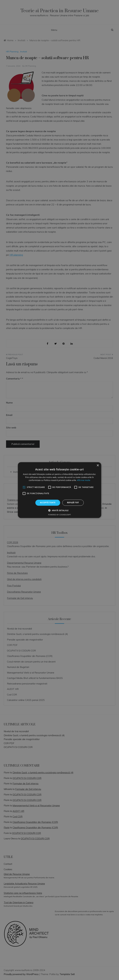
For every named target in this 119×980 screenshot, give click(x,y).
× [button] (98, 465)
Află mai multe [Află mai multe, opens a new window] (84, 480)
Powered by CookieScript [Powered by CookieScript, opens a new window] (60, 515)
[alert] (59, 490)
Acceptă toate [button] (48, 503)
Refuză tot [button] (73, 503)
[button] (59, 510)
